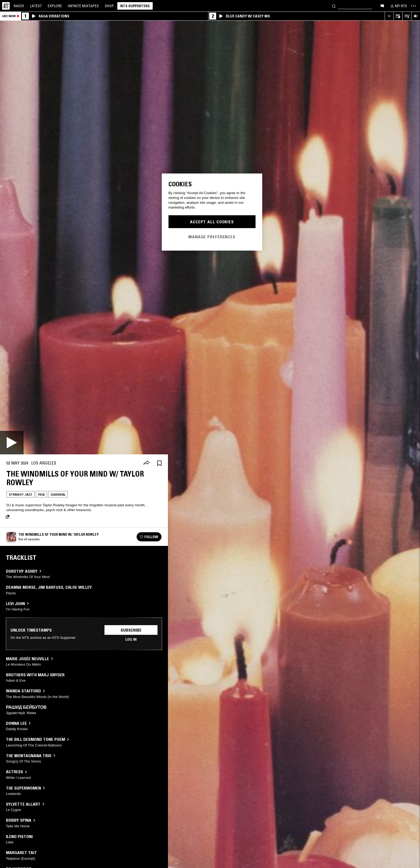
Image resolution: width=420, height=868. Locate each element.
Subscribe (131, 630)
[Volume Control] (416, 16)
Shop (109, 6)
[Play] (12, 443)
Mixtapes (83, 6)
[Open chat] (382, 6)
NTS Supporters (135, 6)
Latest (36, 6)
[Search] (334, 6)
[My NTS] (398, 6)
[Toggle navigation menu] (414, 6)
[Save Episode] (159, 463)
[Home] (6, 6)
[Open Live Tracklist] (407, 16)
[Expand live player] (389, 16)
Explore (55, 6)
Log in (131, 639)
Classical (58, 494)
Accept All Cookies (212, 222)
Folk (41, 494)
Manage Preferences (212, 237)
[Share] (147, 463)
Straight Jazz (20, 494)
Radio (19, 6)
